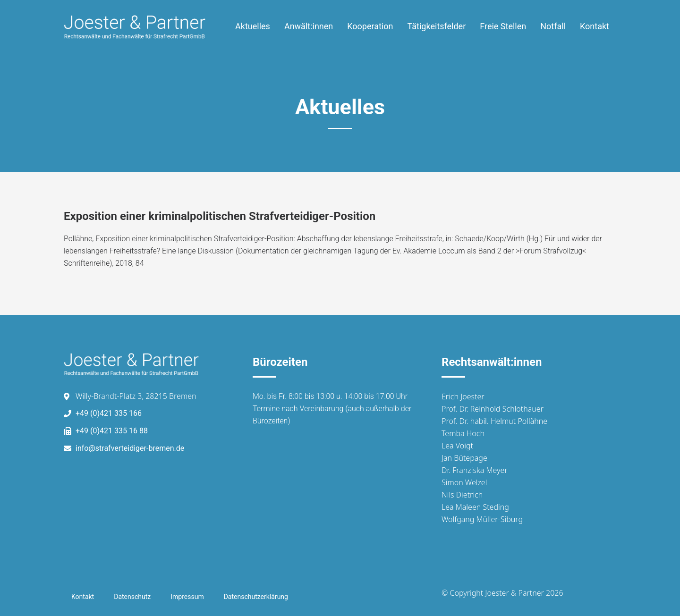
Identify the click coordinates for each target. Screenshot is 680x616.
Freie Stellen (503, 26)
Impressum (187, 597)
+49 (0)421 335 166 (109, 413)
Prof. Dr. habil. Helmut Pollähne (494, 421)
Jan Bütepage (464, 458)
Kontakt (595, 26)
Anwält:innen (309, 26)
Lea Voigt (457, 446)
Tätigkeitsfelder (437, 26)
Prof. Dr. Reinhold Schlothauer (493, 409)
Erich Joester (463, 397)
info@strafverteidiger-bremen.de (130, 448)
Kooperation (370, 26)
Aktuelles (253, 26)
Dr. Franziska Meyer (475, 470)
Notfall (553, 26)
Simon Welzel (464, 482)
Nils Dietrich (462, 495)
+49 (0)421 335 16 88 (112, 431)
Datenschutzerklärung (256, 597)
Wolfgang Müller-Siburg (482, 519)
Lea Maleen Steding (475, 507)
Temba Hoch (463, 433)
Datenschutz (132, 597)
